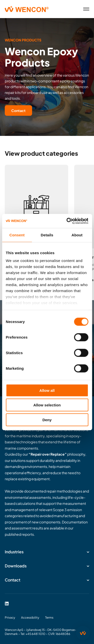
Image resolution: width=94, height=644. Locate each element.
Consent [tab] (17, 235)
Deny (47, 420)
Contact (18, 111)
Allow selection (47, 405)
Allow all (47, 390)
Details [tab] (47, 235)
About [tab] (77, 235)
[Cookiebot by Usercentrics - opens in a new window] (67, 221)
